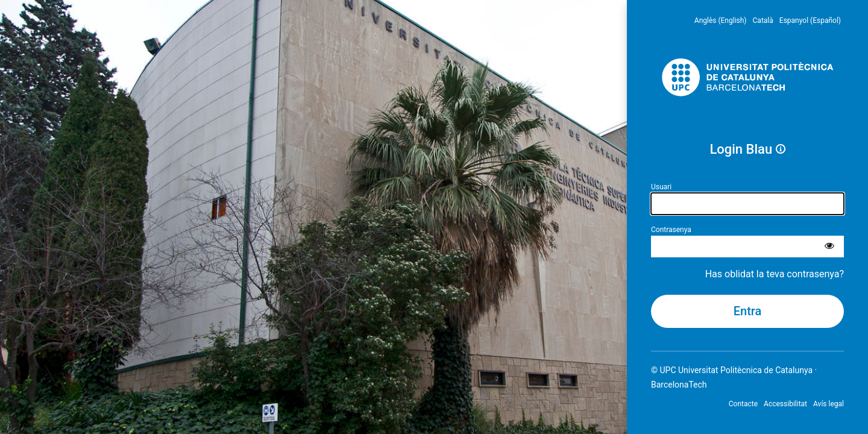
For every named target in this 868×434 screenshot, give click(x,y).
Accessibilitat (785, 404)
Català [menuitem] (763, 20)
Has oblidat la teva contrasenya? (775, 274)
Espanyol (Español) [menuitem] (810, 20)
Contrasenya (671, 230)
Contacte (743, 404)
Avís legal (829, 404)
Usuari (661, 187)
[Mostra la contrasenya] (829, 247)
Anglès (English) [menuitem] (721, 20)
